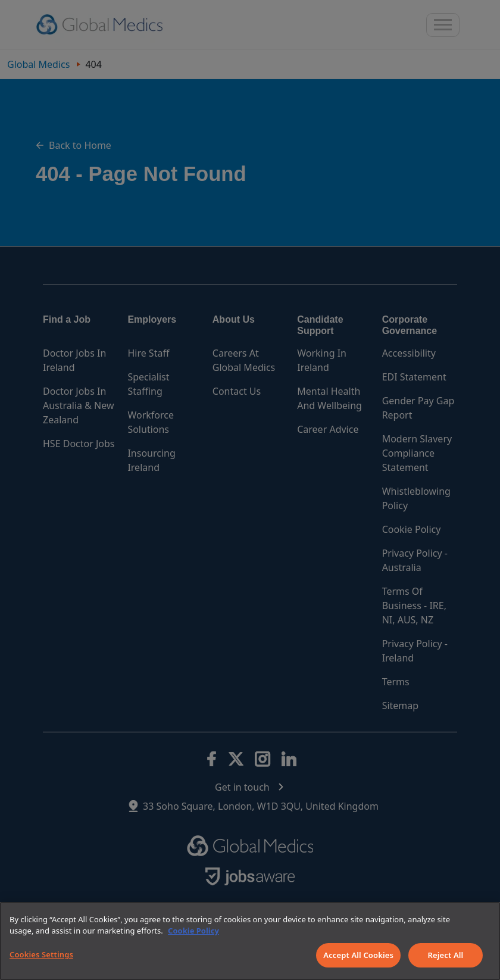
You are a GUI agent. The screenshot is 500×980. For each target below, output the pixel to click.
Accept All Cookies (358, 955)
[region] (250, 941)
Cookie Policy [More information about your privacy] (193, 931)
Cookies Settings (41, 954)
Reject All (446, 955)
